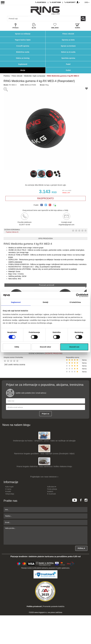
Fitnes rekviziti (68, 34)
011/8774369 (55, 2)
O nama (8, 489)
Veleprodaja (10, 494)
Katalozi (50, 491)
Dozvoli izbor (45, 347)
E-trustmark (51, 494)
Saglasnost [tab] (16, 302)
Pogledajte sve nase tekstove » (44, 477)
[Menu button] (3, 3)
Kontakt (8, 491)
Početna (7, 76)
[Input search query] (18, 19)
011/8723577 (70, 2)
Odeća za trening (23, 58)
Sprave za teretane (68, 46)
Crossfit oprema (23, 46)
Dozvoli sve (74, 347)
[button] (6, 128)
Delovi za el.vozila (68, 52)
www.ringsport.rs (40, 612)
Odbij (17, 347)
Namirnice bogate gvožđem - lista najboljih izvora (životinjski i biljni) (44, 454)
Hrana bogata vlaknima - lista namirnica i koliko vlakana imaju (44, 466)
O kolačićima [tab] (75, 302)
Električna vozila (23, 52)
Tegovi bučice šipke (23, 40)
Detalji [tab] (45, 302)
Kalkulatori (52, 487)
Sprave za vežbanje (23, 34)
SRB (87, 2)
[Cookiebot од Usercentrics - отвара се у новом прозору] (78, 295)
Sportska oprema (68, 58)
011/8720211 (41, 2)
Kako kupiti (9, 487)
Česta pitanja (52, 489)
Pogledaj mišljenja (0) (12, 232)
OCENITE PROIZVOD (53, 353)
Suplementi (23, 64)
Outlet (68, 70)
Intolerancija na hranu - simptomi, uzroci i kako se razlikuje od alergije (44, 441)
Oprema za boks (68, 40)
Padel (68, 64)
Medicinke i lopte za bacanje (35, 76)
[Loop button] (83, 19)
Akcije (23, 70)
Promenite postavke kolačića (54, 606)
